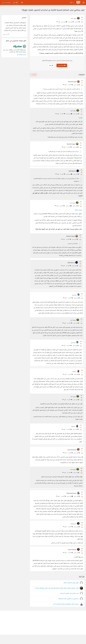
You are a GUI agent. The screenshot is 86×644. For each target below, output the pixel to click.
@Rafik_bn (78, 212)
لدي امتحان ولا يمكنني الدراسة (69, 603)
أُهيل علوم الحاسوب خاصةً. (71, 592)
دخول (51, 65)
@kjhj (80, 118)
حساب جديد (62, 65)
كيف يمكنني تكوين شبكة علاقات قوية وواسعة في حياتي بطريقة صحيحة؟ (57, 597)
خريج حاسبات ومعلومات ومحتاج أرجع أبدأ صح (66, 613)
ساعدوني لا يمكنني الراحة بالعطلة (68, 608)
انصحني (77, 22)
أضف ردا (70, 85)
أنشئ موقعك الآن (21, 55)
